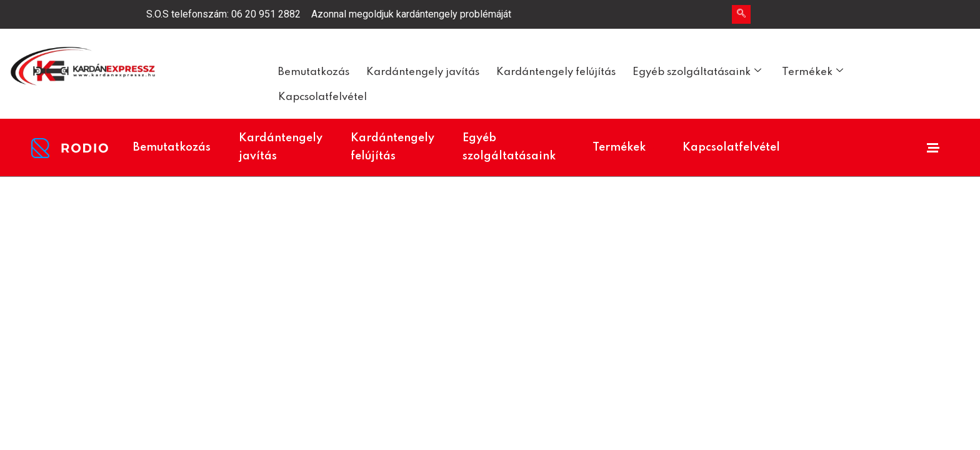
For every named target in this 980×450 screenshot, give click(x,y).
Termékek (812, 72)
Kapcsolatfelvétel (322, 97)
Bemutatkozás (314, 72)
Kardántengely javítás (423, 72)
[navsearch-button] (741, 14)
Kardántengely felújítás (556, 72)
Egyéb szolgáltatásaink (697, 72)
